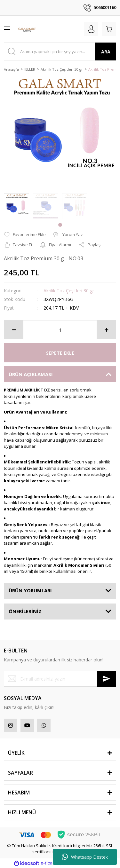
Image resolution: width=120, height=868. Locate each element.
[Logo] (27, 29)
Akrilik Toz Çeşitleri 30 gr (69, 291)
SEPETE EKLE (60, 353)
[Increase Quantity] (106, 330)
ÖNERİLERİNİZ (25, 611)
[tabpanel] (16, 206)
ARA (106, 52)
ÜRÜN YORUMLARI (30, 590)
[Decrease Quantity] (14, 330)
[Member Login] (91, 29)
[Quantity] (60, 330)
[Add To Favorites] (25, 235)
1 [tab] (60, 225)
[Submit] (107, 679)
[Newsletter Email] (60, 679)
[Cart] (109, 29)
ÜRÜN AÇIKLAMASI (31, 374)
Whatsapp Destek (85, 857)
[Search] (60, 51)
